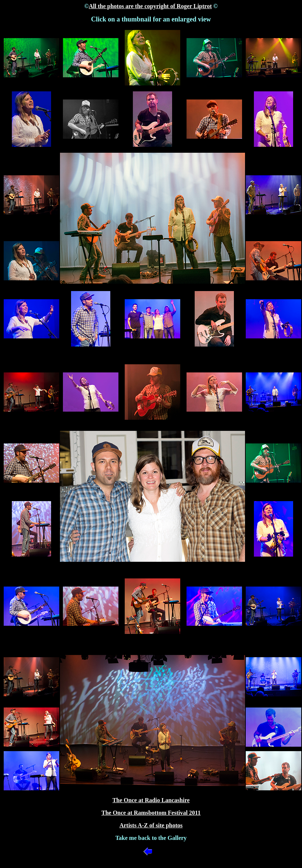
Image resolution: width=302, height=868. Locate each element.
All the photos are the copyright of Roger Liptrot (150, 6)
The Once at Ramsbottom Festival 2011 (151, 813)
